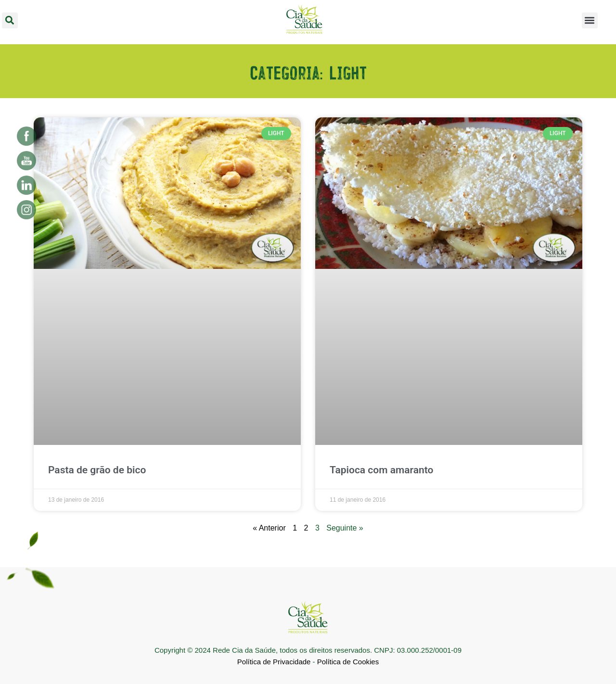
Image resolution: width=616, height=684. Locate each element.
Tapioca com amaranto (381, 470)
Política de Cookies (348, 662)
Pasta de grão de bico (97, 470)
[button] (10, 20)
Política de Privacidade (274, 662)
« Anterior (269, 528)
